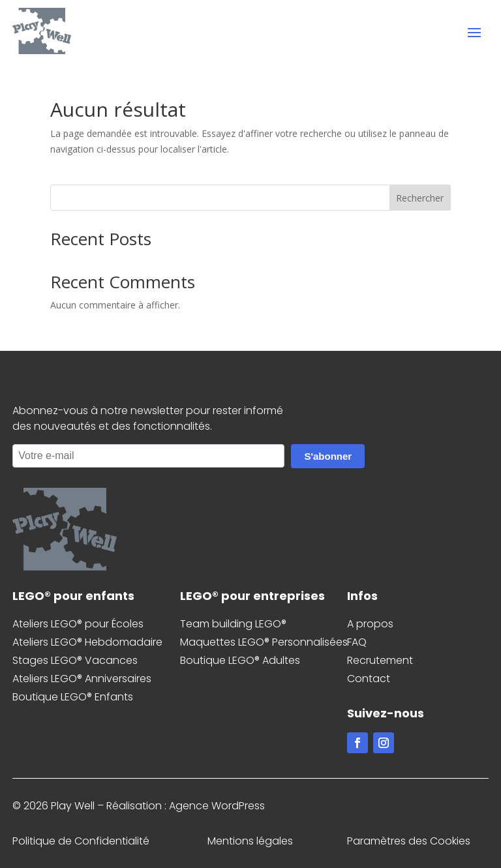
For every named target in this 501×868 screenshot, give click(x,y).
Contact (369, 679)
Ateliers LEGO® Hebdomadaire (87, 642)
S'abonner (328, 456)
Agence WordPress (217, 806)
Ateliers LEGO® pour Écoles (78, 624)
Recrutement (380, 660)
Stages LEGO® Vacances (75, 660)
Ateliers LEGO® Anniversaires (82, 679)
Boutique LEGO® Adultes (240, 660)
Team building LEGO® (233, 624)
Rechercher (420, 198)
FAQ (357, 642)
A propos (370, 624)
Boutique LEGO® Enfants (73, 697)
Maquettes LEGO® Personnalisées (264, 642)
